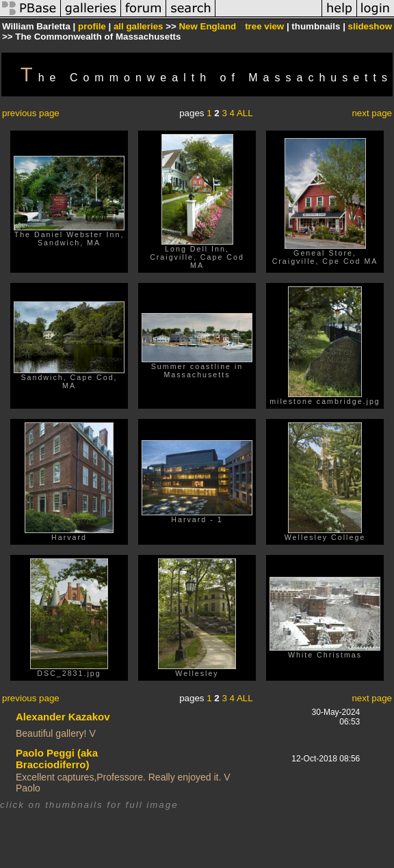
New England (207, 26)
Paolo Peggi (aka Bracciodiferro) (57, 759)
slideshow (370, 26)
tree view (264, 26)
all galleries (139, 26)
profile (92, 26)
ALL (245, 113)
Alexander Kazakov (63, 717)
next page (372, 113)
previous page (31, 113)
